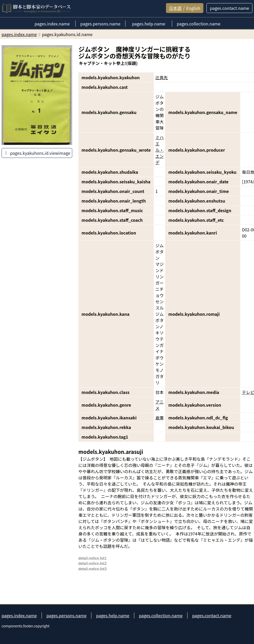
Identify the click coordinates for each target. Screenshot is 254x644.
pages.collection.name (161, 615)
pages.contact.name (212, 615)
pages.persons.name (66, 615)
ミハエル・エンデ (159, 150)
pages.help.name (113, 615)
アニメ (159, 405)
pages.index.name (19, 615)
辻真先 (162, 77)
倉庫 (159, 418)
